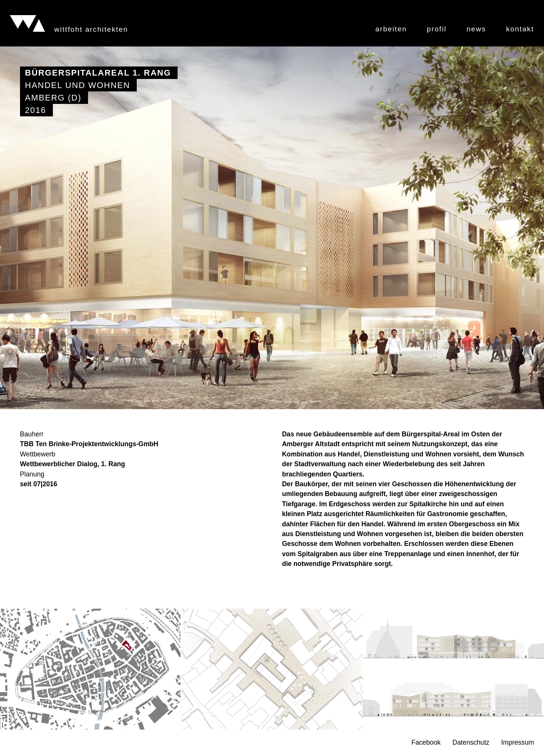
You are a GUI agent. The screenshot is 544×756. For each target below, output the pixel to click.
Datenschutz (471, 743)
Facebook (426, 743)
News (476, 29)
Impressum (518, 743)
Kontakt (520, 29)
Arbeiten (391, 29)
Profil (437, 29)
